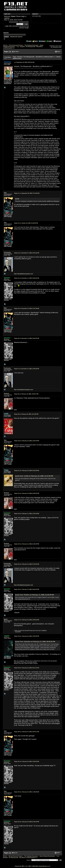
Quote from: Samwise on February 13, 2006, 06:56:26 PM (35, 642)
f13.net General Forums (16, 45)
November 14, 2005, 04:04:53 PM (27, 338)
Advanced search (16, 37)
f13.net (5, 45)
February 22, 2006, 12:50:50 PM (27, 636)
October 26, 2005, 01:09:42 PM (26, 223)
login (23, 16)
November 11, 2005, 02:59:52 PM (27, 278)
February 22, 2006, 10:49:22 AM (27, 620)
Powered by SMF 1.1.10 (21, 866)
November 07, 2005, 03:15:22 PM (27, 253)
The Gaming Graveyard (31, 45)
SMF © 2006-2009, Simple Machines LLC (39, 866)
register (7, 18)
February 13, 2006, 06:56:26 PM (27, 589)
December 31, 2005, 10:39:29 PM (27, 369)
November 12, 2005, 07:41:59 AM (27, 309)
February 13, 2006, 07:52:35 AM (27, 564)
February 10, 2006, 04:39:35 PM (27, 493)
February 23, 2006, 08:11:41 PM (27, 668)
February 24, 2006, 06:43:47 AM (27, 732)
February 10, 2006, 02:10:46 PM (27, 471)
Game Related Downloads (47, 856)
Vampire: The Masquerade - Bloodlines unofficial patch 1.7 (20, 857)
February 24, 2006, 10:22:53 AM (27, 762)
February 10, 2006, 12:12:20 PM (26, 414)
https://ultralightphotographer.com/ (24, 274)
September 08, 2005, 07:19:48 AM (27, 193)
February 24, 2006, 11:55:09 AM (27, 792)
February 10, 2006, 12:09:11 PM (26, 394)
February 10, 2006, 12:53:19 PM (27, 441)
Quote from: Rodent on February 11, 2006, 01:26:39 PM (34, 595)
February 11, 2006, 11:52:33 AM (27, 514)
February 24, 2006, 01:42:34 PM (27, 822)
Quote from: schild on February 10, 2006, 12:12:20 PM (34, 476)
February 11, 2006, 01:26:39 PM (27, 544)
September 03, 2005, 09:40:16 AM (24, 62)
